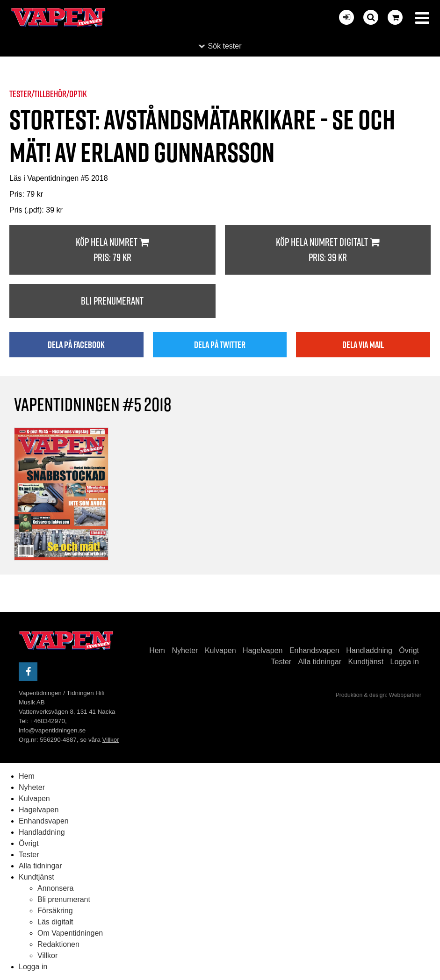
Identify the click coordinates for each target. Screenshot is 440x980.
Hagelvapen (263, 650)
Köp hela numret (112, 250)
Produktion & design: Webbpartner (379, 695)
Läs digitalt (55, 922)
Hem (157, 650)
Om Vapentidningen (70, 933)
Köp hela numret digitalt (328, 250)
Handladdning (369, 650)
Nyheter (185, 650)
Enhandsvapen (314, 650)
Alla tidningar (320, 662)
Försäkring (55, 911)
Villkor (111, 740)
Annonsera (55, 888)
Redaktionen (58, 944)
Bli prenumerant (112, 301)
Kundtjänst (366, 662)
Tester (281, 662)
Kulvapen (220, 650)
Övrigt (409, 650)
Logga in (405, 662)
